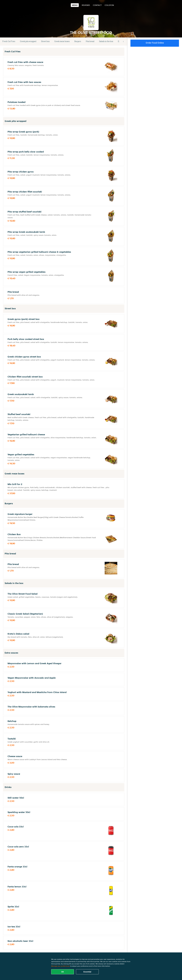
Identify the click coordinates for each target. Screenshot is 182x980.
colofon (109, 5)
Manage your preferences (60, 966)
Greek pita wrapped (28, 41)
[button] (123, 42)
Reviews (86, 5)
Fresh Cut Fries (9, 41)
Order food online (155, 43)
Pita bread (90, 41)
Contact (97, 5)
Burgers (78, 41)
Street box (45, 41)
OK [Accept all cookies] (63, 972)
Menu (75, 5)
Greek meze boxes (62, 41)
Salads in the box (106, 41)
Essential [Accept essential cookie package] (87, 972)
